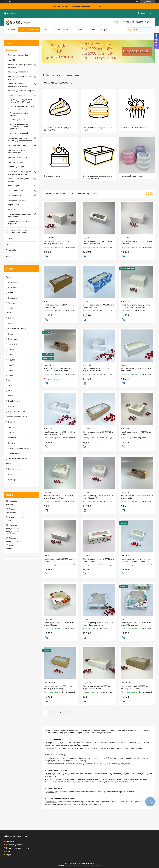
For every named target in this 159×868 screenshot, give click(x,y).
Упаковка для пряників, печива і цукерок (20, 78)
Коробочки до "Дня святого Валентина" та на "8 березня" (18, 231)
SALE (46, 30)
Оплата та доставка (14, 845)
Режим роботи (12, 250)
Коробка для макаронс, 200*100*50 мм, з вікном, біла (137, 370)
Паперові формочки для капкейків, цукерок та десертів (20, 140)
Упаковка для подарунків (18, 72)
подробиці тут (100, 6)
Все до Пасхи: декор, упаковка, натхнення (20, 66)
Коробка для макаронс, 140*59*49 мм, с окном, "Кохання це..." (98, 560)
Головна (11, 30)
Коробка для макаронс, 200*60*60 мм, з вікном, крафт (137, 497)
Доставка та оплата (62, 30)
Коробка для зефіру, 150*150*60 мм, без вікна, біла (137, 242)
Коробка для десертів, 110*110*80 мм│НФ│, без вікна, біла (58, 242)
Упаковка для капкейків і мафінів (134, 128)
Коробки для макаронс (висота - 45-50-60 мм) (98, 129)
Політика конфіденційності (93, 866)
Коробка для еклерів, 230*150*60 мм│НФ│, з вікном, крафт (134, 687)
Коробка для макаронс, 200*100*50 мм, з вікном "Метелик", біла (60, 433)
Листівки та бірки (15, 195)
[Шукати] (130, 30)
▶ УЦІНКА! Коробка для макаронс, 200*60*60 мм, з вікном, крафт (58, 370)
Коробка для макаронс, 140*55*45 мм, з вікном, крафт (60, 306)
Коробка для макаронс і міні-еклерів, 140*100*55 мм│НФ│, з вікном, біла (136, 560)
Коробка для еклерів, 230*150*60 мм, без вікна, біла (59, 560)
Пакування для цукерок (17, 145)
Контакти (79, 30)
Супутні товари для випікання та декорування (21, 216)
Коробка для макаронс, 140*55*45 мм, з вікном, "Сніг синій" (98, 306)
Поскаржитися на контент (74, 866)
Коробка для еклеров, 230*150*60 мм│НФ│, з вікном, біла (96, 687)
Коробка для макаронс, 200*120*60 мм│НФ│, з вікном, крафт (58, 687)
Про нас (92, 30)
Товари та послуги (28, 30)
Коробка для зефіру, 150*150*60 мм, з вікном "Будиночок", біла (59, 497)
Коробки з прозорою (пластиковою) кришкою (17, 85)
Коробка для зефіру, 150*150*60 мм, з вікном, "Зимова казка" (136, 624)
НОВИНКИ (12, 60)
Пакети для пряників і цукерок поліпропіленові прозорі (20, 173)
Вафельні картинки (15, 205)
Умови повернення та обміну (18, 848)
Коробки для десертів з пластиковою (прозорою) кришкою (97, 177)
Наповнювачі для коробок (18, 200)
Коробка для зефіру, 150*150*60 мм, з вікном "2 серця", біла (98, 497)
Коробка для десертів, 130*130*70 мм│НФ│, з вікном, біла (96, 370)
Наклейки (12, 210)
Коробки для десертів (16, 96)
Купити (46, 256)
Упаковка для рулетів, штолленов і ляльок (16, 151)
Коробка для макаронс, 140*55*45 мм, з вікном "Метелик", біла (98, 242)
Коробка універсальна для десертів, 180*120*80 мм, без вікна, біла (135, 306)
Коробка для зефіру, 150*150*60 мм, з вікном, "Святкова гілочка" (98, 624)
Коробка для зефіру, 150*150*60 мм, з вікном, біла (136, 433)
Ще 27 (11, 375)
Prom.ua (91, 864)
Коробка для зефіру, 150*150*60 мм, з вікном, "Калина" (59, 624)
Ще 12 (11, 308)
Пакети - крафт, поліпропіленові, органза (20, 180)
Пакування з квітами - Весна (19, 55)
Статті (8, 244)
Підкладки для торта (16, 167)
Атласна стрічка (14, 186)
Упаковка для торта (52, 176)
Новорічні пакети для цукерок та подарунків (21, 223)
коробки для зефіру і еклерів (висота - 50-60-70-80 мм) (59, 129)
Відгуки (104, 30)
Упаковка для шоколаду (17, 157)
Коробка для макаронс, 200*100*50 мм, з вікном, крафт (98, 433)
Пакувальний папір (15, 191)
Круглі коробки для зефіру (132, 176)
